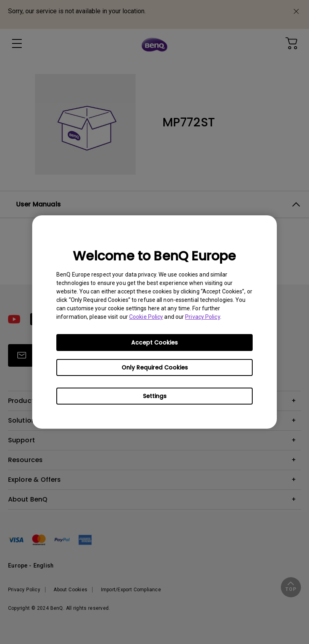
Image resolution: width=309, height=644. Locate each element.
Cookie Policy (146, 317)
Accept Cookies (154, 343)
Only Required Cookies (155, 367)
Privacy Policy (202, 317)
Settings (155, 396)
